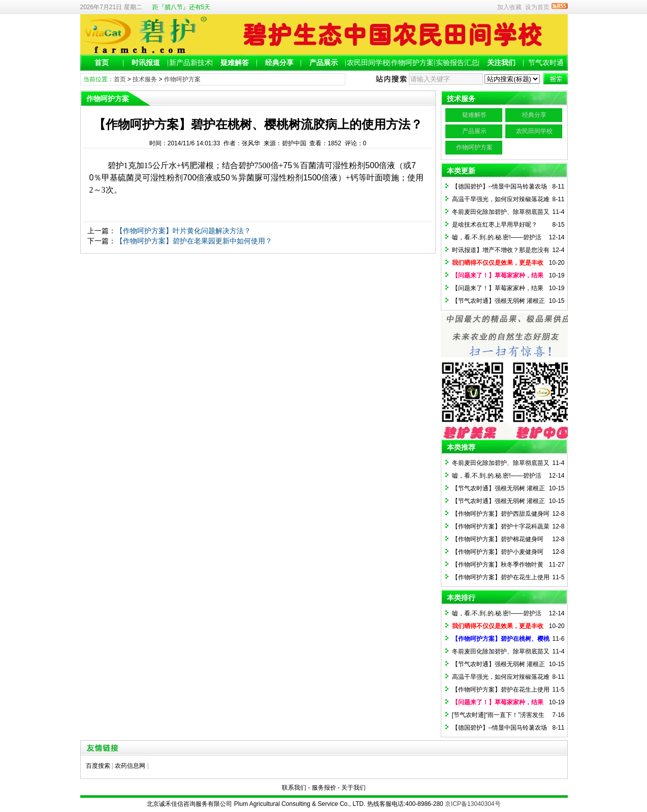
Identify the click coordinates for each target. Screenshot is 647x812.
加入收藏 (509, 7)
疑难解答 (235, 63)
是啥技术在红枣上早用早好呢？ (495, 225)
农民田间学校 (368, 63)
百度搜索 (98, 766)
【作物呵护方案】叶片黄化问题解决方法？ (183, 231)
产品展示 (324, 63)
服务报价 (324, 788)
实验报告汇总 (457, 63)
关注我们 (501, 63)
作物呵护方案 (412, 63)
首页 (102, 63)
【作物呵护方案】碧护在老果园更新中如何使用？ (194, 241)
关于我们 (353, 788)
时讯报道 (146, 63)
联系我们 (294, 788)
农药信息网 (130, 766)
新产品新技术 (190, 63)
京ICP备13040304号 (473, 804)
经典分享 (279, 63)
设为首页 (537, 7)
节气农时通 (546, 63)
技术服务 (145, 79)
